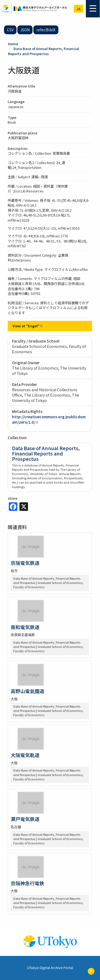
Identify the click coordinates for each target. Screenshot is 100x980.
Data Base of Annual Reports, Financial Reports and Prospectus (44, 51)
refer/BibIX (46, 30)
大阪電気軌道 (25, 755)
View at (28, 326)
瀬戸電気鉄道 (25, 819)
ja (79, 9)
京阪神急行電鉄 (27, 883)
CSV (10, 30)
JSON (25, 30)
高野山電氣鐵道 (27, 691)
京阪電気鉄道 (25, 563)
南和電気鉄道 (25, 627)
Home (13, 44)
